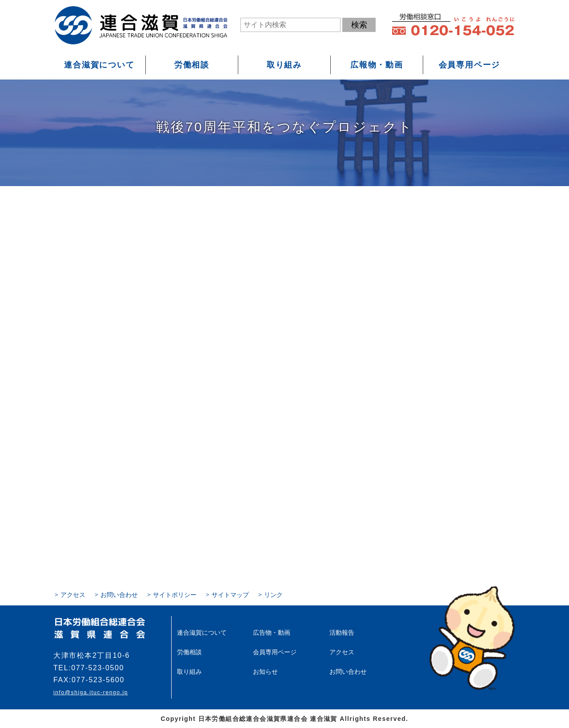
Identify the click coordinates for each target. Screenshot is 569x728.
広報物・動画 (377, 65)
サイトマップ (230, 595)
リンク (273, 595)
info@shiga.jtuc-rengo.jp (91, 692)
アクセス (73, 595)
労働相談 (192, 65)
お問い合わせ (119, 595)
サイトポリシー (175, 595)
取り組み (284, 65)
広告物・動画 (272, 633)
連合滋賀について (99, 65)
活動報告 (342, 633)
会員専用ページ (470, 65)
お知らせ (265, 672)
